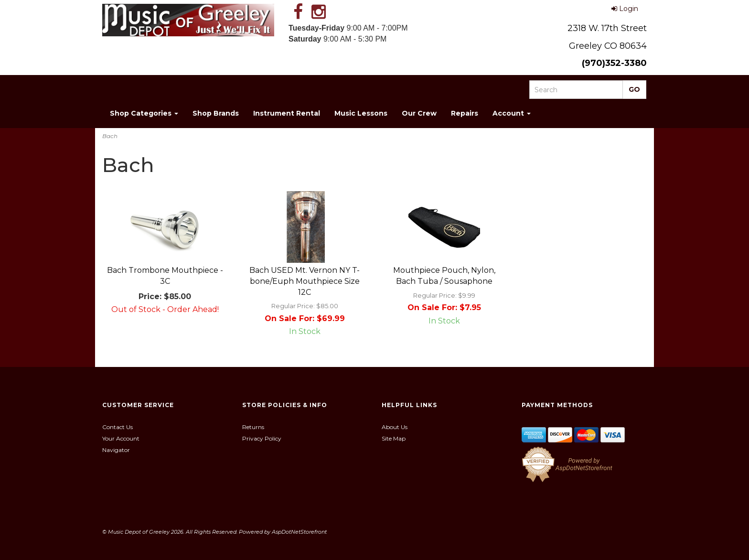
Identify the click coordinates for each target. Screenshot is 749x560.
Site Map (394, 438)
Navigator (116, 450)
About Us (395, 427)
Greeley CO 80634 (608, 46)
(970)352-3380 (614, 63)
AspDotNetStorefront (299, 532)
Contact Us (118, 427)
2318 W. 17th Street (607, 28)
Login (625, 9)
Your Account (121, 438)
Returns (253, 427)
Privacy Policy (262, 438)
